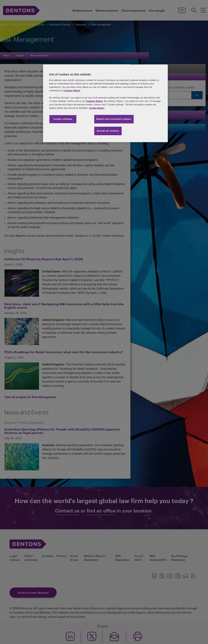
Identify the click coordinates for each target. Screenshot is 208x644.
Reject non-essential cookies (114, 119)
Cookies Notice (72, 90)
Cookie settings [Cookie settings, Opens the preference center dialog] (63, 119)
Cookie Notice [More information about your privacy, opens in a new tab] (97, 108)
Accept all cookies (108, 131)
